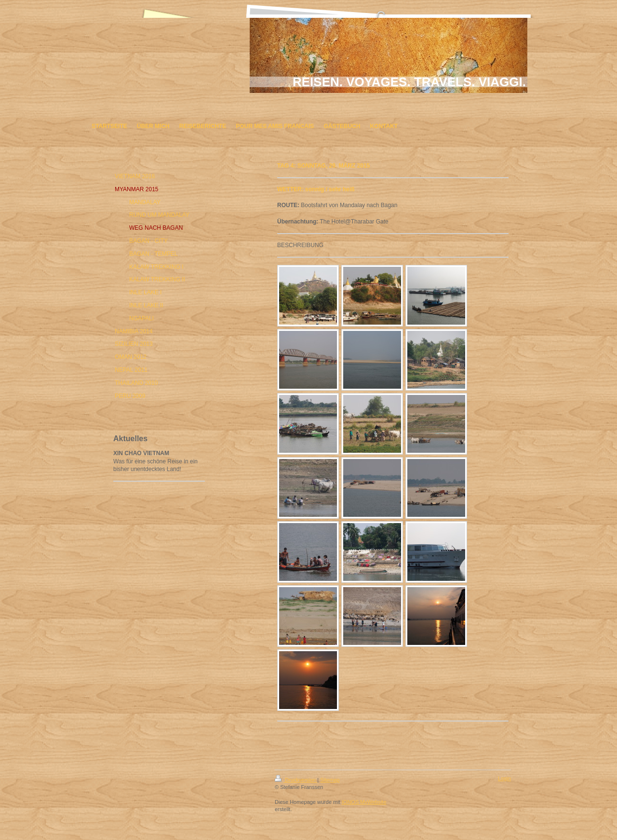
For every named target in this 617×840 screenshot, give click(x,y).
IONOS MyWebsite (364, 802)
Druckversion (296, 780)
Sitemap (330, 780)
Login (504, 778)
